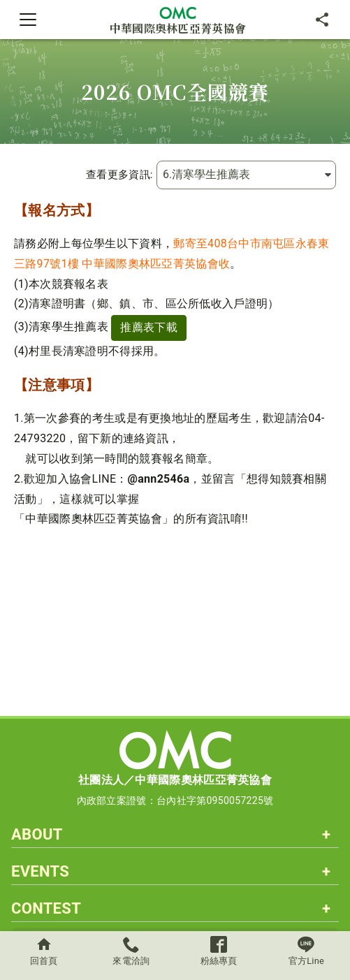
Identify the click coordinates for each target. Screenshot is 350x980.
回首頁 (44, 951)
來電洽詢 (131, 951)
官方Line (306, 951)
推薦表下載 (149, 327)
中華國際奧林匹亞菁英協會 (178, 19)
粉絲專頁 (219, 951)
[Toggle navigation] (28, 20)
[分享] (322, 20)
